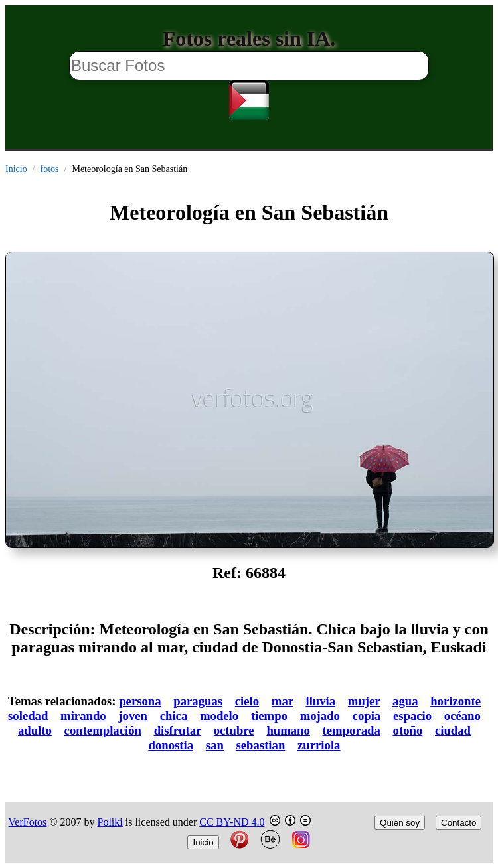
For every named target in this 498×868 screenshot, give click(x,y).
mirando (83, 716)
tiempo (269, 716)
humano (288, 730)
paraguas (198, 701)
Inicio (16, 169)
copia (367, 716)
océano (462, 716)
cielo (247, 701)
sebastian (261, 745)
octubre (234, 730)
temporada (352, 730)
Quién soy (400, 823)
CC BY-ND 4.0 (232, 822)
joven (133, 716)
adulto (35, 730)
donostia (171, 745)
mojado (320, 716)
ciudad (453, 730)
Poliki (110, 822)
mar (283, 701)
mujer (364, 701)
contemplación (103, 730)
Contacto (458, 823)
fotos (50, 169)
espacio (412, 716)
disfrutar (178, 730)
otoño (408, 730)
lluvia (320, 701)
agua (405, 701)
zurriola (319, 745)
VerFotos (28, 822)
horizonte (456, 701)
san (215, 745)
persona (140, 701)
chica (174, 716)
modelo (219, 716)
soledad (28, 716)
